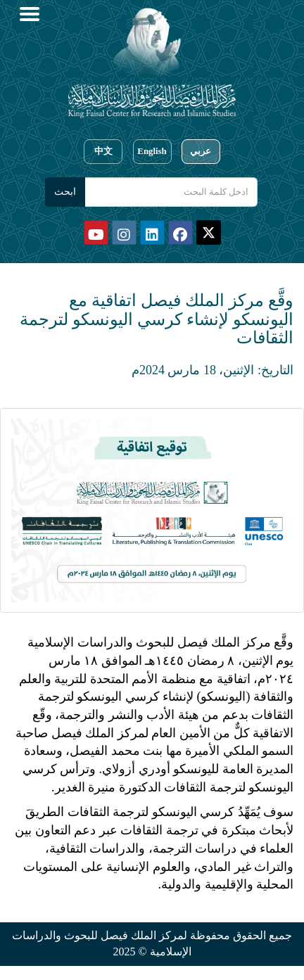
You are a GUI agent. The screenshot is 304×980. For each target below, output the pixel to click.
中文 (103, 151)
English (152, 151)
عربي (201, 151)
